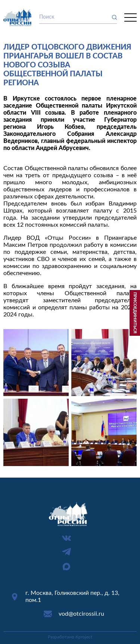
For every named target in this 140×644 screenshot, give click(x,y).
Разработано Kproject (70, 637)
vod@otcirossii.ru (81, 614)
